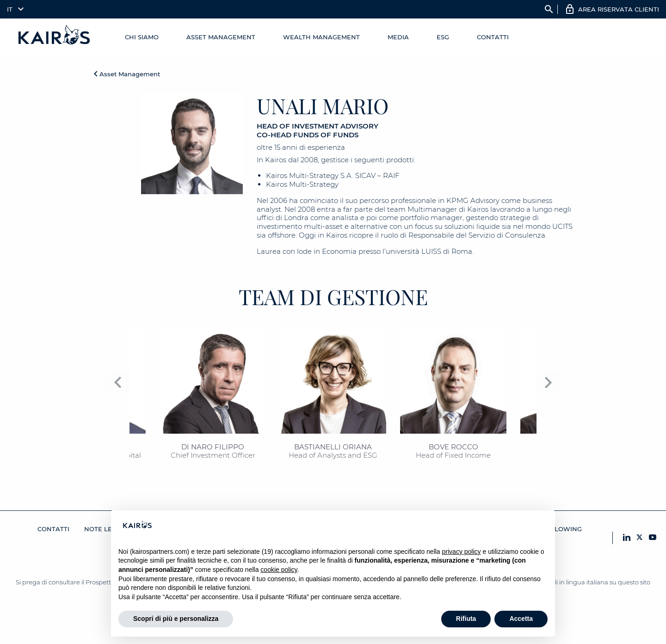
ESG (443, 37)
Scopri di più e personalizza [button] (176, 619)
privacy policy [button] (462, 552)
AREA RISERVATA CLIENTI (619, 9)
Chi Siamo (142, 37)
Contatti (493, 37)
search (549, 9)
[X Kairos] (640, 538)
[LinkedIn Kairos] (627, 538)
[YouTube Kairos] (653, 538)
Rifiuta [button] (466, 619)
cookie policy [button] (279, 570)
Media (398, 37)
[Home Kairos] (55, 37)
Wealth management (321, 37)
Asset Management (221, 37)
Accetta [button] (521, 619)
